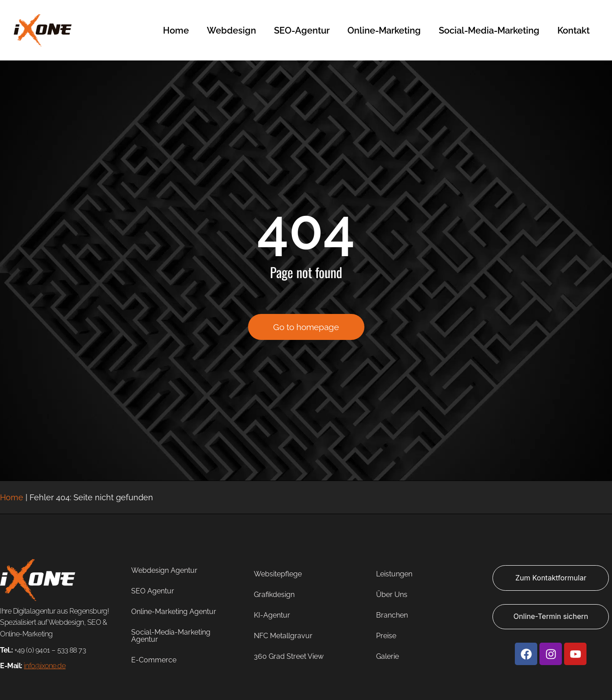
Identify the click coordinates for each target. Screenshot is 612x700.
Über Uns (392, 595)
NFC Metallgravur (283, 636)
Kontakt (573, 30)
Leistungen (394, 574)
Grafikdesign (274, 595)
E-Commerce (154, 660)
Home (176, 30)
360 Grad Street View (289, 656)
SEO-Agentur (302, 30)
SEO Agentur (153, 591)
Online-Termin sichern (551, 616)
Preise (386, 636)
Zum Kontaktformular (551, 578)
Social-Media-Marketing (489, 30)
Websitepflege (278, 574)
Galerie (387, 656)
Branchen (392, 615)
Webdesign (231, 30)
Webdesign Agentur (164, 570)
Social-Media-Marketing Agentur (171, 636)
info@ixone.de (45, 666)
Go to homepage (306, 331)
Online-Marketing (384, 30)
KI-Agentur (272, 615)
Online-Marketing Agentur (174, 612)
